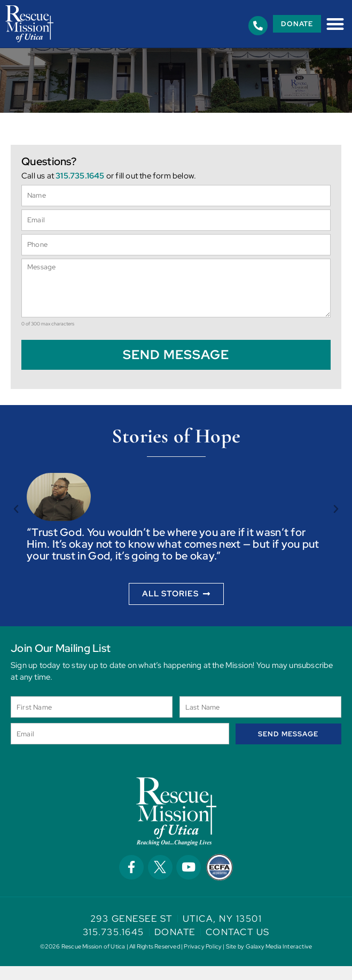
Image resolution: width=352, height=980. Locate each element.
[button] (335, 24)
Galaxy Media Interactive (279, 960)
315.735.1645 (80, 190)
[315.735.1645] (258, 26)
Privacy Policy (203, 960)
